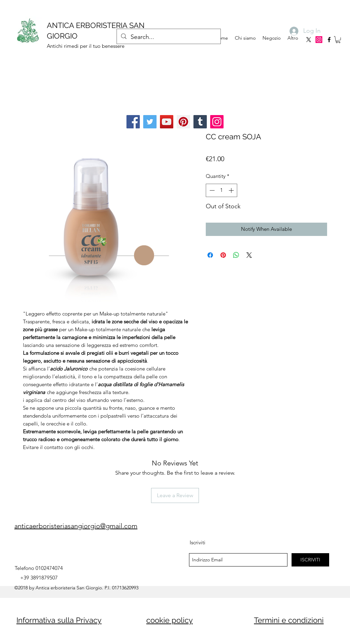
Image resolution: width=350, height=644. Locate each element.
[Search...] (168, 37)
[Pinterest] (183, 122)
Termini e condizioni (289, 620)
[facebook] (329, 40)
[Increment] (232, 190)
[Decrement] (211, 190)
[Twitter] (150, 122)
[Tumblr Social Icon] (200, 122)
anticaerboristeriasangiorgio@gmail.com (76, 526)
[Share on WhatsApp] (236, 255)
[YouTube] (167, 122)
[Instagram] (319, 40)
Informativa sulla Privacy (59, 620)
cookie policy (170, 620)
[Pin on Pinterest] (223, 255)
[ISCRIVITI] (310, 560)
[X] (309, 40)
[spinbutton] (222, 190)
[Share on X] (249, 255)
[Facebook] (133, 122)
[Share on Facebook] (210, 255)
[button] (338, 40)
